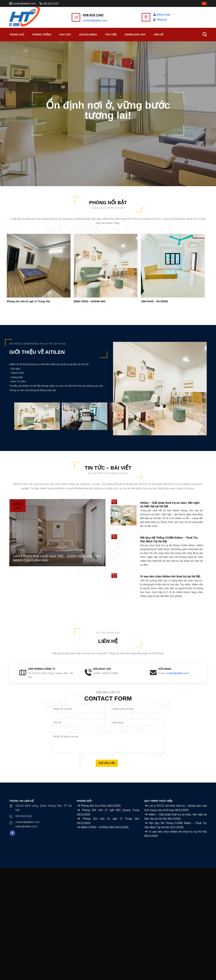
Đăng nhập (162, 15)
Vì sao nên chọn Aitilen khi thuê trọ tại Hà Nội (178, 832)
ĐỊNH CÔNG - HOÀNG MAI (90, 301)
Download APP (135, 35)
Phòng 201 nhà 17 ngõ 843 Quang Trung (111, 810)
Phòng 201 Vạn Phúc (94, 806)
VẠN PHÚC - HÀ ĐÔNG (155, 301)
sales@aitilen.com (26, 826)
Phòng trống (42, 35)
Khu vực (65, 35)
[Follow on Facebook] (12, 833)
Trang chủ (17, 35)
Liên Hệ (158, 35)
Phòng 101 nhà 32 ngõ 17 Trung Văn (29, 301)
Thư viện (111, 35)
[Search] (205, 35)
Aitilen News (88, 35)
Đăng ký (160, 20)
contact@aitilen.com (95, 20)
